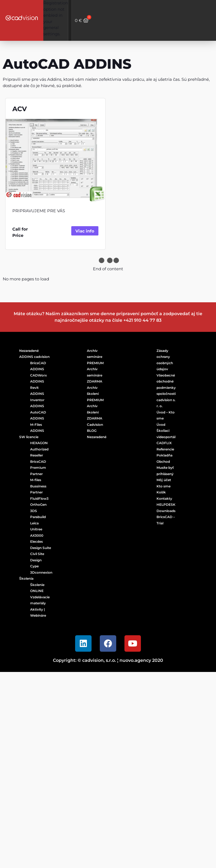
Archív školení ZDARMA (95, 412)
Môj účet (164, 480)
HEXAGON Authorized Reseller (39, 449)
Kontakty (164, 498)
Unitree (36, 529)
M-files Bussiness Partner (38, 486)
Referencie (165, 449)
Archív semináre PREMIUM (95, 357)
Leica (34, 523)
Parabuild (38, 517)
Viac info (85, 231)
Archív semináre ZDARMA (95, 375)
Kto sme (164, 486)
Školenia (26, 578)
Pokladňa (164, 455)
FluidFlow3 (39, 498)
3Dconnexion (41, 572)
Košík (161, 492)
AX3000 (37, 535)
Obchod (163, 462)
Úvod (161, 425)
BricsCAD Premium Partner (38, 468)
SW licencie (29, 437)
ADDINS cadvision (34, 357)
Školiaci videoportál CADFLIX (166, 437)
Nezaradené (29, 351)
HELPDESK (166, 505)
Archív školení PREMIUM (95, 394)
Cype (34, 566)
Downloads (166, 511)
